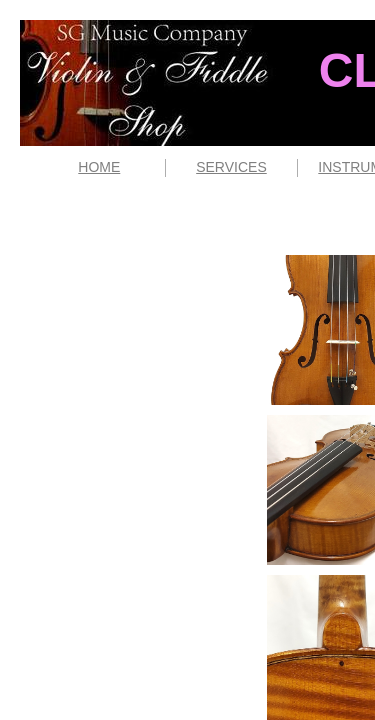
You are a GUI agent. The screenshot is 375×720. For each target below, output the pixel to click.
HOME (99, 167)
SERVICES (231, 167)
